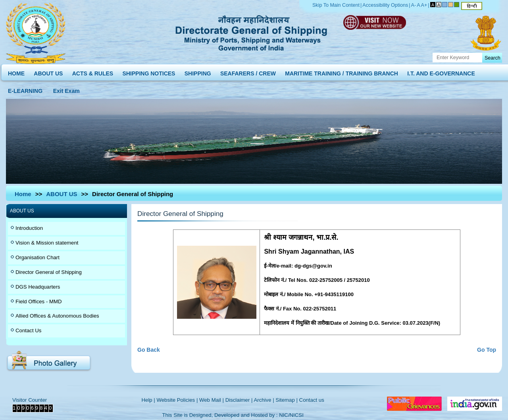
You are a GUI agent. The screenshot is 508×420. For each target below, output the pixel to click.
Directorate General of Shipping (252, 32)
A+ (424, 5)
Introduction (29, 228)
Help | (148, 400)
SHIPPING (198, 72)
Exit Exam (66, 89)
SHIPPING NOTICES (149, 72)
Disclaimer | (239, 400)
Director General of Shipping (49, 272)
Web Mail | (212, 400)
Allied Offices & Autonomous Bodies (57, 316)
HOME (16, 72)
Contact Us (28, 330)
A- (414, 5)
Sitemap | (287, 400)
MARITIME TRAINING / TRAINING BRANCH (342, 72)
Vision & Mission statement (47, 243)
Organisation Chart (38, 257)
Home (23, 194)
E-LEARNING (25, 89)
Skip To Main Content (336, 5)
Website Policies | (177, 400)
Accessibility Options (385, 5)
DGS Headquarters (38, 287)
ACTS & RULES (93, 72)
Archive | (264, 400)
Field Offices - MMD (39, 302)
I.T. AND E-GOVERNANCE (441, 72)
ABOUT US (48, 72)
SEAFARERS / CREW (248, 72)
